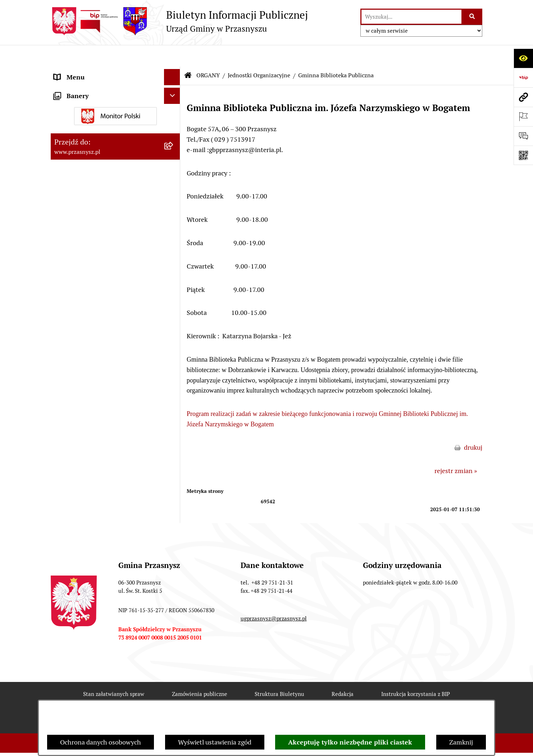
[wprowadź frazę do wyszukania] (411, 17)
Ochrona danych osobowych (101, 742)
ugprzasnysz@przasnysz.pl (274, 597)
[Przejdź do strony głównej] (179, 21)
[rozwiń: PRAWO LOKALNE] (174, 269)
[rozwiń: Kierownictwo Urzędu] (174, 92)
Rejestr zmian (113, 698)
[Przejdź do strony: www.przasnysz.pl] (523, 97)
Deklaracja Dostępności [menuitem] (87, 350)
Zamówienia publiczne (200, 672)
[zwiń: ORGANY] (174, 72)
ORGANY (208, 54)
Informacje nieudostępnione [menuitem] (95, 301)
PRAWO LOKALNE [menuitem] (80, 269)
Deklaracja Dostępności (186, 698)
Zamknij (461, 742)
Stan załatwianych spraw (114, 672)
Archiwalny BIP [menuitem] (76, 333)
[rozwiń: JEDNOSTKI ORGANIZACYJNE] (174, 317)
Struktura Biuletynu (279, 672)
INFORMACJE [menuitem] (73, 285)
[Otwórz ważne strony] (523, 116)
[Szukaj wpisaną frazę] (472, 17)
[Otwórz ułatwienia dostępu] (523, 58)
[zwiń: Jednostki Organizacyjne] (174, 155)
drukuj (473, 426)
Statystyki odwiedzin (269, 698)
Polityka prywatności (411, 698)
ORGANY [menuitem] (67, 72)
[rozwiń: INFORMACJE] (174, 285)
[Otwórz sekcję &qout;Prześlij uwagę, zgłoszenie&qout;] (523, 136)
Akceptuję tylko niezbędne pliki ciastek (350, 742)
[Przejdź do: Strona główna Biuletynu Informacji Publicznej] (188, 54)
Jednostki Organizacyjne (259, 54)
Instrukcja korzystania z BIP (416, 672)
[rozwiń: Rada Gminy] (174, 113)
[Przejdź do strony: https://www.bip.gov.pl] (523, 78)
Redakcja (343, 672)
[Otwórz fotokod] (523, 155)
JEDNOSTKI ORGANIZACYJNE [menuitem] (97, 317)
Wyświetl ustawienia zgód (215, 742)
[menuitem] (115, 92)
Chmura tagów (340, 698)
